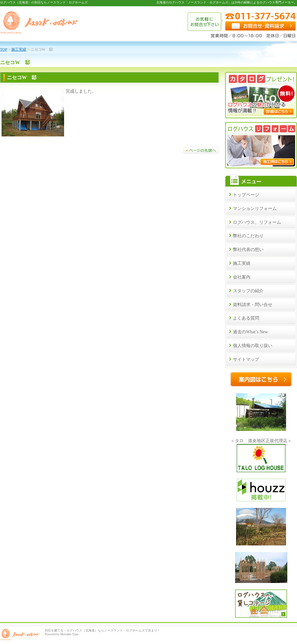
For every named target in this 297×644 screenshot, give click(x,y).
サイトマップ (246, 359)
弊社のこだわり (248, 236)
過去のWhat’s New (250, 332)
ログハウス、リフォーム (257, 222)
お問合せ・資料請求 (260, 26)
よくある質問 (246, 318)
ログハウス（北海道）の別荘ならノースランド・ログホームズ (44, 2)
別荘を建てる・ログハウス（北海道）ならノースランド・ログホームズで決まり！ (103, 630)
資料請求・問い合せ (253, 305)
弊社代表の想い (248, 250)
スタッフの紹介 (248, 291)
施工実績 (242, 263)
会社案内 (242, 277)
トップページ (246, 195)
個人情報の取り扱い (253, 346)
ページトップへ (201, 150)
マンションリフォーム (255, 209)
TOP (4, 49)
